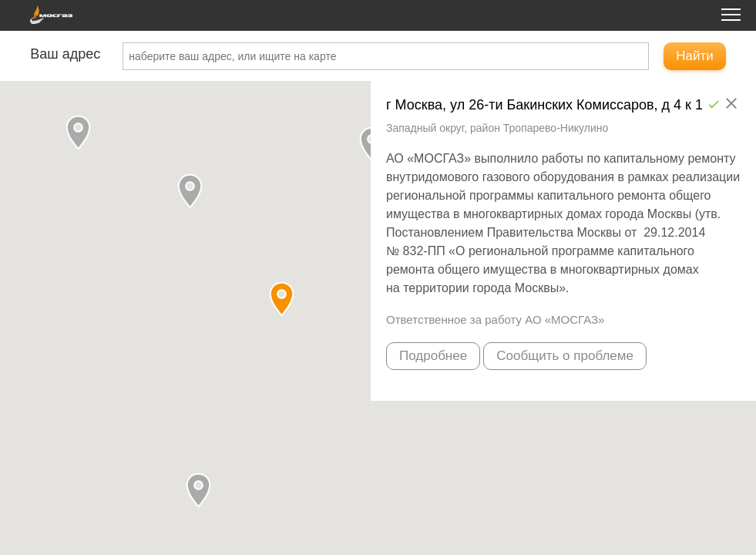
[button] (198, 490)
